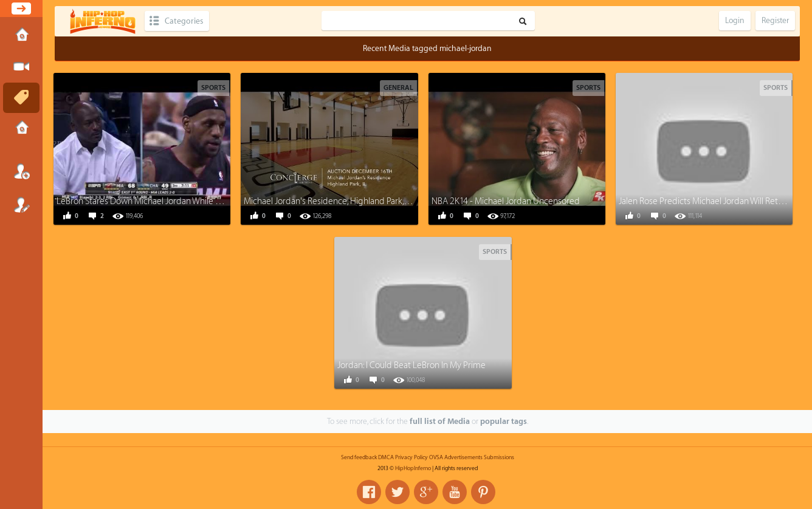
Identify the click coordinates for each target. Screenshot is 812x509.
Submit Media (21, 67)
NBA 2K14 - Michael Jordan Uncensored (506, 201)
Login (21, 171)
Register (21, 205)
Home (21, 36)
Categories (184, 21)
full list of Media (440, 421)
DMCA (386, 457)
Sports (213, 88)
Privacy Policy (411, 457)
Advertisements (463, 457)
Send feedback (359, 457)
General (398, 88)
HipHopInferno (413, 468)
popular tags (504, 421)
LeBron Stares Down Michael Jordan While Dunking (152, 201)
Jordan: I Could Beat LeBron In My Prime (411, 365)
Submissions (21, 129)
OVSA (436, 457)
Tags (21, 98)
